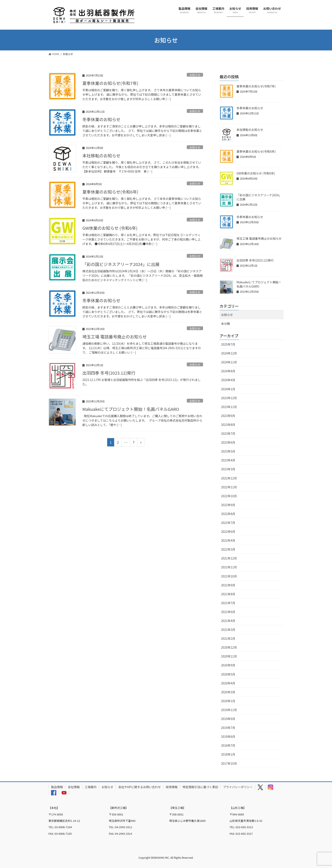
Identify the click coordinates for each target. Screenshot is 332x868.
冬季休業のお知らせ (101, 119)
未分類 (225, 324)
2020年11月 (229, 656)
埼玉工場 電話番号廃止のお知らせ (115, 337)
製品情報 (57, 787)
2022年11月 (229, 487)
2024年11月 (229, 362)
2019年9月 (228, 719)
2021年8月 (228, 594)
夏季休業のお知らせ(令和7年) (110, 83)
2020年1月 (228, 701)
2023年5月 (228, 451)
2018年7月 (228, 745)
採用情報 (172, 787)
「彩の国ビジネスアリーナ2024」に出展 (121, 264)
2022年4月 (228, 540)
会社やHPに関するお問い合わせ (139, 787)
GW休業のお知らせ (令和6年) (110, 228)
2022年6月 (228, 532)
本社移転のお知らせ (101, 156)
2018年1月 (228, 754)
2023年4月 (228, 460)
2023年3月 (228, 469)
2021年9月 (228, 585)
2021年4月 (228, 621)
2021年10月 (229, 576)
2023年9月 (228, 416)
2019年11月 (229, 710)
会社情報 (74, 787)
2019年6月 (228, 736)
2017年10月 (229, 763)
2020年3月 (228, 692)
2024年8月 (228, 371)
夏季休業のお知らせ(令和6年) (110, 192)
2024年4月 (228, 380)
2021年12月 (229, 558)
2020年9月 (228, 665)
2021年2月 (228, 638)
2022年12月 (229, 478)
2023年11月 (229, 407)
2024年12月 (229, 353)
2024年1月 (228, 389)
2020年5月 (228, 674)
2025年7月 (228, 344)
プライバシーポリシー (238, 787)
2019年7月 (228, 728)
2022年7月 (228, 523)
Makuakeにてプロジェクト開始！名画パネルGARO (131, 409)
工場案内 (91, 787)
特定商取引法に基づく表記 (200, 787)
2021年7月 (228, 603)
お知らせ (195, 75)
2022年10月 (229, 496)
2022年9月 (228, 505)
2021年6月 (228, 612)
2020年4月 (228, 683)
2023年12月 (229, 398)
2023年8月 (228, 425)
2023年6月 (228, 442)
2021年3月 (228, 630)
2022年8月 (228, 514)
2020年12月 (229, 647)
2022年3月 (228, 549)
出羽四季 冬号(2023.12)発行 (109, 373)
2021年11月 (229, 567)
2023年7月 (228, 433)
